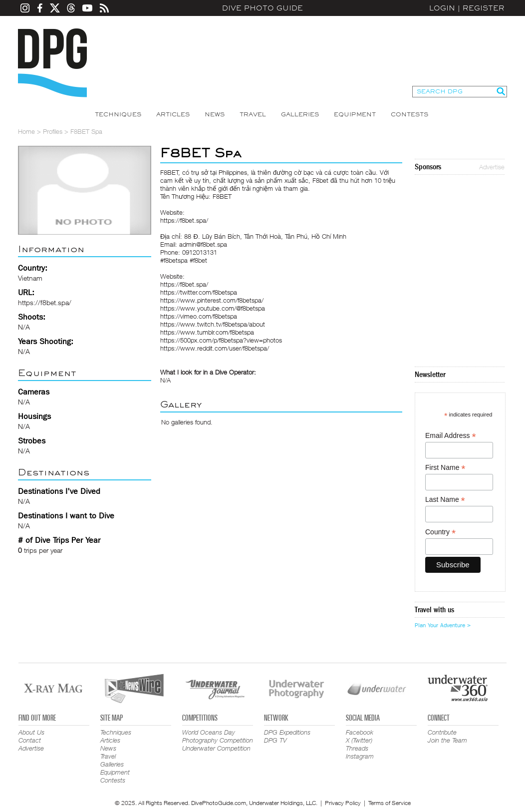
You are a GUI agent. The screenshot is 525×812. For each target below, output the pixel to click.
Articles (173, 114)
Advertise (492, 167)
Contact (30, 740)
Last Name (445, 500)
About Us (31, 732)
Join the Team (447, 740)
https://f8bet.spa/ (45, 302)
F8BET (169, 172)
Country (440, 532)
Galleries (300, 114)
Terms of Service (390, 803)
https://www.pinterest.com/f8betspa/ (212, 300)
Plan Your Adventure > (443, 625)
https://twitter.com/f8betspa (199, 292)
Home (26, 131)
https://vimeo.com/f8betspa (199, 316)
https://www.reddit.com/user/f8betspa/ (215, 348)
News (215, 114)
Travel (253, 114)
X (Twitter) (359, 740)
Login (442, 8)
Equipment (355, 114)
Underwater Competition (216, 748)
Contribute (442, 732)
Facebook (360, 732)
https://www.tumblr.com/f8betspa (207, 332)
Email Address (451, 436)
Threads (357, 748)
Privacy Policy (343, 803)
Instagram (360, 756)
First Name (445, 468)
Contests (409, 114)
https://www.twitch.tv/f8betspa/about (213, 324)
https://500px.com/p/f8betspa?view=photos (221, 340)
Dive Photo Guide (262, 8)
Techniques (118, 114)
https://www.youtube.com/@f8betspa (213, 308)
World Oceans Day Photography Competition (218, 736)
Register (484, 8)
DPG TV (275, 740)
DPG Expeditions (287, 732)
